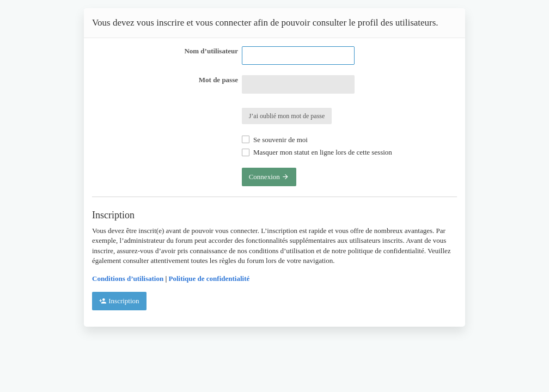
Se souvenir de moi (275, 140)
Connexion (269, 177)
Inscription (119, 301)
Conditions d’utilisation (128, 278)
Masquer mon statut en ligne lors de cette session (317, 152)
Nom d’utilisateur (211, 51)
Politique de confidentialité (209, 278)
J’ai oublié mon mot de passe (287, 116)
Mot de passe (218, 80)
